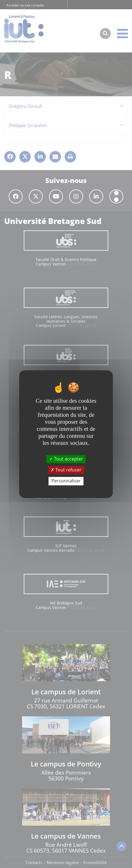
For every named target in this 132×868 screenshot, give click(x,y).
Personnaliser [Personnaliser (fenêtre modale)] (66, 481)
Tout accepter (66, 459)
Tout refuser (66, 470)
